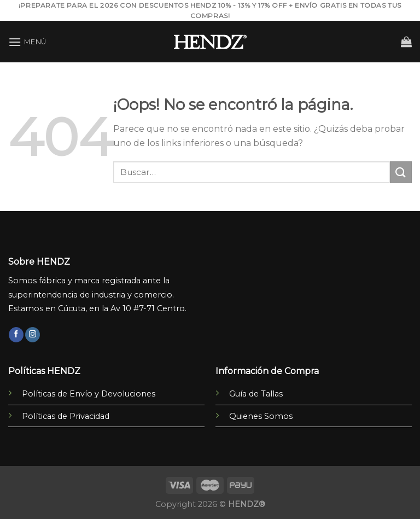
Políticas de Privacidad (66, 416)
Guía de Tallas (256, 394)
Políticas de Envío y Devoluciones (89, 394)
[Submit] (401, 172)
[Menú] (27, 42)
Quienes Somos (261, 416)
